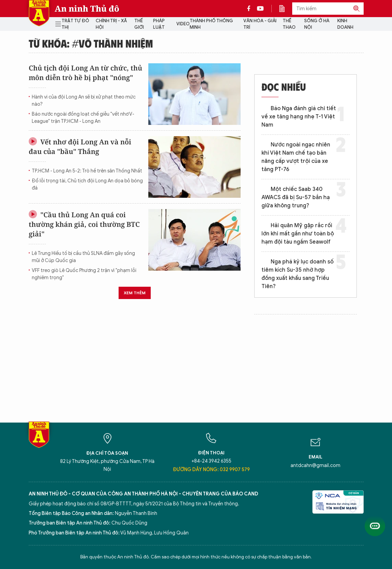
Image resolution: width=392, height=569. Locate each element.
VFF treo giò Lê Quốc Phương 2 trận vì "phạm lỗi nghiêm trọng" (84, 274)
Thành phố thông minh (211, 24)
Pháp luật (159, 24)
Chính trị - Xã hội (111, 24)
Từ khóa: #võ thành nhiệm (91, 43)
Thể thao (289, 24)
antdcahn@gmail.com (315, 465)
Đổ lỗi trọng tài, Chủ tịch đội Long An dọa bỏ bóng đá (87, 184)
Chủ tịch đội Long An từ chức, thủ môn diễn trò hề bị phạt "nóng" (85, 73)
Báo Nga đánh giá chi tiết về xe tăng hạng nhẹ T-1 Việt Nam (299, 117)
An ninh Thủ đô (87, 9)
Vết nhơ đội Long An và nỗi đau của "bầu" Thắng (80, 147)
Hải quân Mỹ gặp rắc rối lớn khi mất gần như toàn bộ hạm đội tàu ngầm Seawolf (298, 234)
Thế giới (139, 24)
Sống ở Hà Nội (317, 24)
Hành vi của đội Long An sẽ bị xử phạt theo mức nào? (84, 101)
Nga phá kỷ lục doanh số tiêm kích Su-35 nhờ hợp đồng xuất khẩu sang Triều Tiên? (298, 274)
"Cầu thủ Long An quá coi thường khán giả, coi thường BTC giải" (84, 224)
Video (183, 24)
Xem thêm (135, 293)
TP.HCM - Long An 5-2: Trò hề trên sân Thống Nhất (87, 171)
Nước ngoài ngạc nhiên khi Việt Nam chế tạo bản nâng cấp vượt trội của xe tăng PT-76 (296, 157)
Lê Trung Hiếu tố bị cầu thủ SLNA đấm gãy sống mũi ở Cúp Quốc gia (83, 257)
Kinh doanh (345, 24)
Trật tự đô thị (75, 24)
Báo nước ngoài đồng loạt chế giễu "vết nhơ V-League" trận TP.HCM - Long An (83, 118)
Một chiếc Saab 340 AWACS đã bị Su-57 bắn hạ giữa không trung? (296, 197)
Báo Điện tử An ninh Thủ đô (39, 13)
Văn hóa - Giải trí (260, 24)
